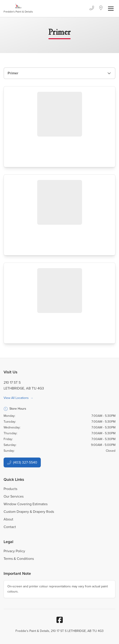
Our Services (14, 496)
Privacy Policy (14, 551)
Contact (10, 527)
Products (10, 489)
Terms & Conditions (19, 559)
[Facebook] (60, 620)
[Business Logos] (18, 9)
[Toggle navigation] (111, 9)
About (8, 519)
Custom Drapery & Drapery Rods (29, 512)
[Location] (101, 9)
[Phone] (92, 9)
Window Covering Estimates (26, 504)
